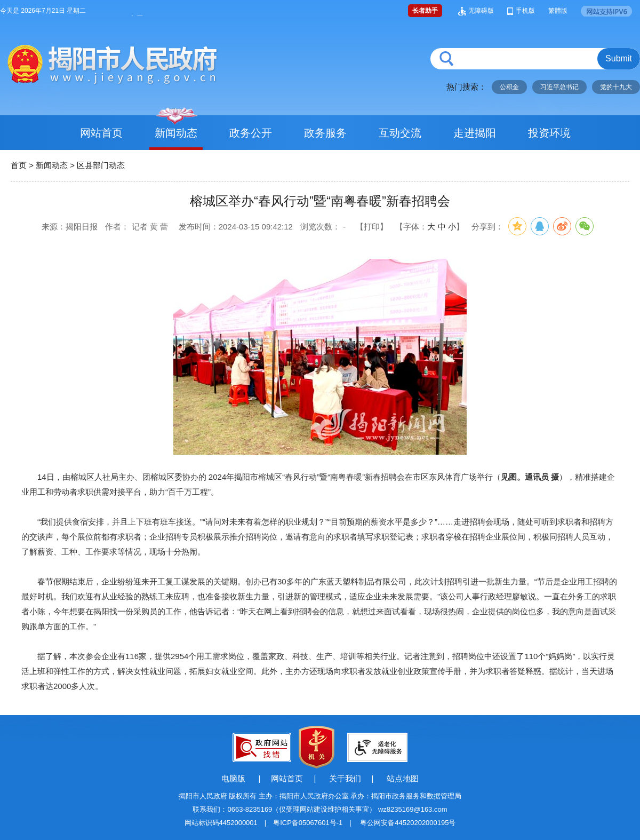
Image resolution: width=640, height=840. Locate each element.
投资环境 (549, 133)
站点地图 (403, 778)
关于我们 (345, 778)
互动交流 (400, 133)
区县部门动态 (101, 165)
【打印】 (372, 227)
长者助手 (425, 11)
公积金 (509, 87)
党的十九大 (616, 87)
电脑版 (233, 778)
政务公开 (251, 133)
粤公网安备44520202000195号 (408, 823)
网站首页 (101, 133)
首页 (19, 165)
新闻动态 (176, 133)
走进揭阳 (475, 133)
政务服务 (325, 133)
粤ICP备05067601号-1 (308, 823)
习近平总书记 (559, 87)
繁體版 (558, 11)
